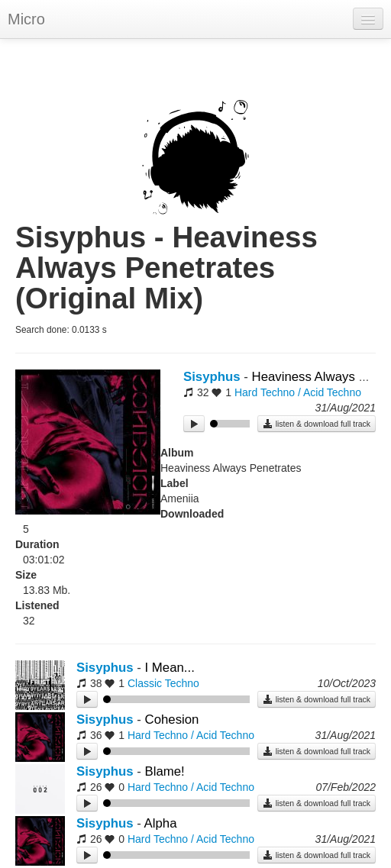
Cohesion (172, 720)
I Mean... (170, 668)
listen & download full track (317, 424)
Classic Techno (163, 683)
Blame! (165, 771)
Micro (26, 19)
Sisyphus (212, 377)
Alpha (161, 823)
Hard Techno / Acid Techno (298, 392)
